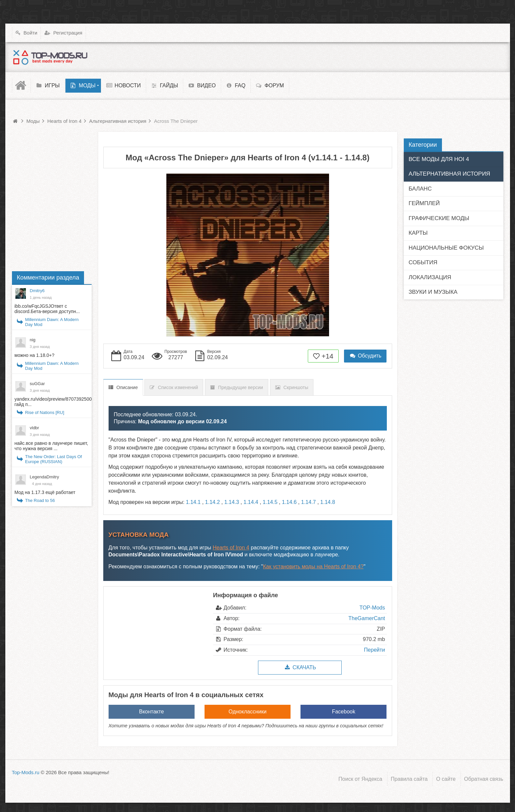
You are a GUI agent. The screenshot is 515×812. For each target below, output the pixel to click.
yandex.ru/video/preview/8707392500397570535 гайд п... (65, 402)
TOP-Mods (372, 608)
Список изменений (178, 387)
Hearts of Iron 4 (231, 548)
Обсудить (365, 356)
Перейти (374, 650)
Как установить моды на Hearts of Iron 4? (313, 567)
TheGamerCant (367, 618)
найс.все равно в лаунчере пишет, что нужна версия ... (51, 446)
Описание (127, 387)
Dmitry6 (37, 291)
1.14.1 (193, 502)
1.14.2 (213, 502)
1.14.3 (231, 502)
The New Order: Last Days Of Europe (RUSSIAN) (54, 459)
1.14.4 (251, 502)
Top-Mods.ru (26, 772)
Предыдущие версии (241, 387)
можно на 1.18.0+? (35, 355)
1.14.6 (289, 502)
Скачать (300, 667)
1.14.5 (270, 502)
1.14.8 (328, 502)
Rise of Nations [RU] (45, 412)
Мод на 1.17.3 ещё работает (45, 492)
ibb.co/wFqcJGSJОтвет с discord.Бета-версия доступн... (47, 309)
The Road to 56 (40, 500)
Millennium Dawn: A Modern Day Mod (52, 322)
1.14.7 (308, 502)
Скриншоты (296, 387)
